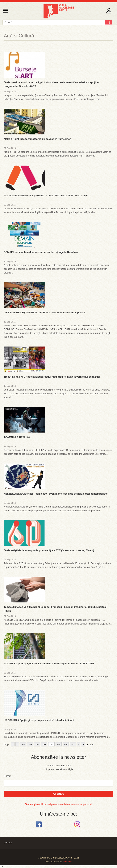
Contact (8, 843)
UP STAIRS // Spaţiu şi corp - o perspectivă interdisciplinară (39, 720)
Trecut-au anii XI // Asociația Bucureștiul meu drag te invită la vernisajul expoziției (52, 377)
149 (59, 744)
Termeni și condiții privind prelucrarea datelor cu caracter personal (58, 804)
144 (23, 744)
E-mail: (7, 776)
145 (30, 744)
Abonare (58, 794)
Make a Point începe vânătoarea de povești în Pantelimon (38, 139)
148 (51, 744)
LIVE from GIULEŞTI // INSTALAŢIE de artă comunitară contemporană (45, 313)
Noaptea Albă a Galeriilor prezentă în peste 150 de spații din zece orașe (46, 196)
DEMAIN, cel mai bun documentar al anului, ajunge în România (41, 252)
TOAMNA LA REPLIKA (17, 437)
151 (73, 744)
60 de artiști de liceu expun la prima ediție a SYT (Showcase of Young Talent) (49, 550)
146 (37, 744)
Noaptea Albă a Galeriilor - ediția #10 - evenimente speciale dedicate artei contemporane (56, 494)
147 (44, 744)
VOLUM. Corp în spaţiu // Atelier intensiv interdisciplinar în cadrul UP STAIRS (49, 664)
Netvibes (67, 862)
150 (66, 744)
